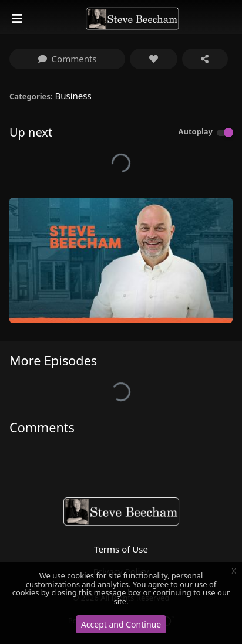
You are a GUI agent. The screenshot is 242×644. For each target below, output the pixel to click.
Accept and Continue (121, 624)
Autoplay (195, 131)
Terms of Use (121, 549)
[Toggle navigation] (18, 19)
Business (73, 96)
